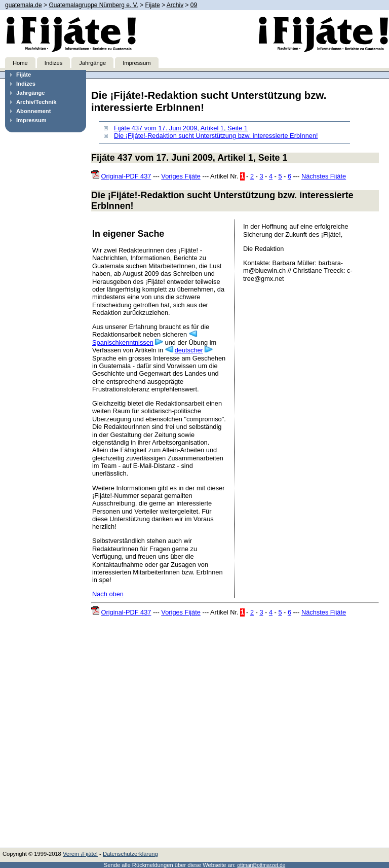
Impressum (137, 63)
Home (20, 63)
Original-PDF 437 (126, 176)
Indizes (53, 63)
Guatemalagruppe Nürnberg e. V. (93, 5)
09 (194, 5)
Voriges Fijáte (181, 176)
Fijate (152, 5)
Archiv (175, 5)
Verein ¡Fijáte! (80, 854)
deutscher (189, 350)
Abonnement (33, 111)
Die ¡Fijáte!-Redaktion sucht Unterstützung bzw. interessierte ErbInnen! (216, 136)
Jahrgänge (92, 63)
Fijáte (24, 75)
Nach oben (108, 594)
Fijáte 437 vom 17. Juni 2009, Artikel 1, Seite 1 (181, 128)
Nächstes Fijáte (324, 176)
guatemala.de (24, 5)
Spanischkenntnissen (123, 342)
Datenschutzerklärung (130, 854)
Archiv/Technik (36, 102)
